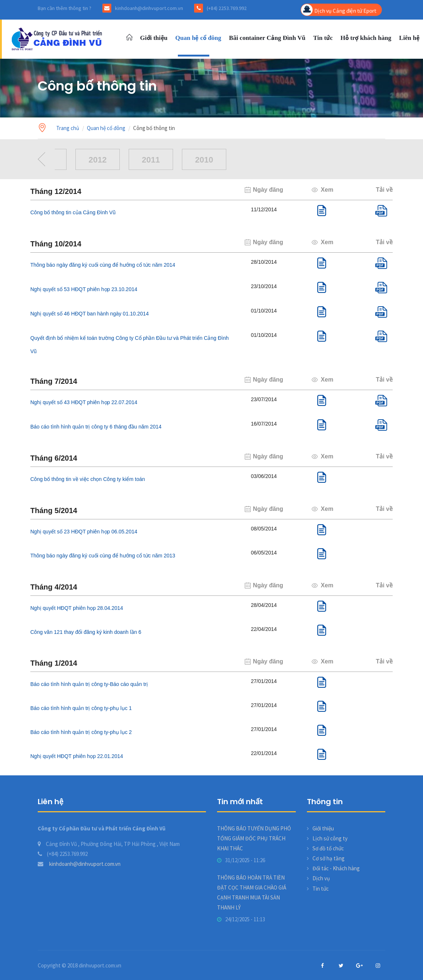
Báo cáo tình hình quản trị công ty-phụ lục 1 (81, 708)
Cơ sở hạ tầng (329, 858)
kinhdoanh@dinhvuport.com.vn (79, 864)
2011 (151, 160)
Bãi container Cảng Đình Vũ (267, 38)
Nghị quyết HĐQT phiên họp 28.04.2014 (77, 608)
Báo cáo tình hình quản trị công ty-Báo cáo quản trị (89, 684)
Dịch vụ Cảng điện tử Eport (339, 10)
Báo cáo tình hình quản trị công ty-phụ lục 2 (81, 732)
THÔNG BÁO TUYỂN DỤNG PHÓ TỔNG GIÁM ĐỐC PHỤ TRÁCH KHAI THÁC (254, 838)
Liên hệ (409, 38)
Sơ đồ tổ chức (328, 848)
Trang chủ (68, 128)
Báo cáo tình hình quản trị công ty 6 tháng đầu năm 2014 (96, 427)
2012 (98, 160)
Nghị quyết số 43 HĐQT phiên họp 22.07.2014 (84, 402)
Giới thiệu (154, 38)
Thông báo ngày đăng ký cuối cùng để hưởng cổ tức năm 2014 (103, 265)
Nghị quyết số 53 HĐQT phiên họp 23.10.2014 (84, 289)
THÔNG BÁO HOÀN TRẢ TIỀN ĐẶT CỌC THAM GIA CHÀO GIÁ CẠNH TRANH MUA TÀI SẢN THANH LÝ (252, 892)
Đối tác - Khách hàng (336, 868)
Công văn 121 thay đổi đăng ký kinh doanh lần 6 (86, 632)
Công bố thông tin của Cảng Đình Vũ (73, 212)
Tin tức (323, 38)
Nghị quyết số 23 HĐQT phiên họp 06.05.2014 (84, 532)
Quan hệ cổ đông (198, 38)
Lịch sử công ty (330, 838)
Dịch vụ (321, 878)
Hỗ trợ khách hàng (366, 38)
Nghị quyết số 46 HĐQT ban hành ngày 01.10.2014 (89, 314)
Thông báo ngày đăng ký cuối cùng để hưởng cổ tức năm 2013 (103, 556)
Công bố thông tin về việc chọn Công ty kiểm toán (88, 479)
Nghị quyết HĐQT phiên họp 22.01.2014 (77, 756)
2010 (204, 160)
